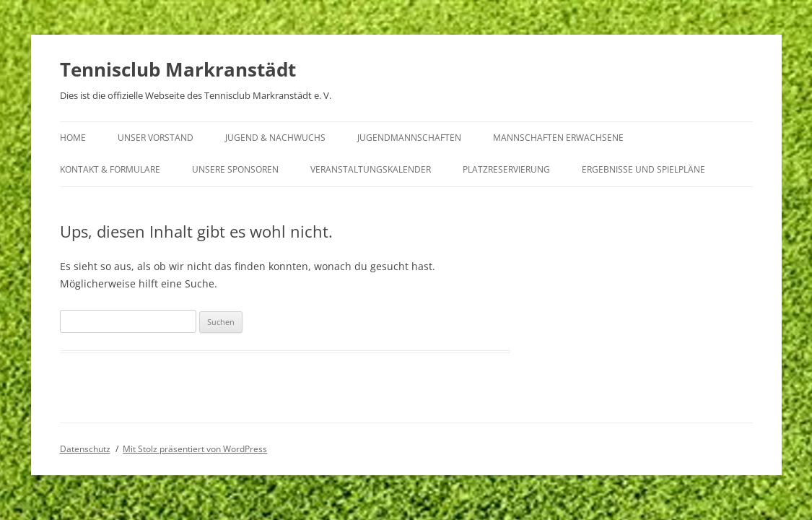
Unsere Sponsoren (235, 169)
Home (73, 138)
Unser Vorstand (156, 138)
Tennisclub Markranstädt (178, 69)
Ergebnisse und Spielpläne (643, 169)
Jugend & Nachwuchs (275, 138)
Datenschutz (85, 449)
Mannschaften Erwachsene (558, 138)
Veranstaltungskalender (371, 169)
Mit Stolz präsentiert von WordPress (195, 449)
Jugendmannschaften (409, 138)
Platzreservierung (506, 169)
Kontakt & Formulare (110, 169)
